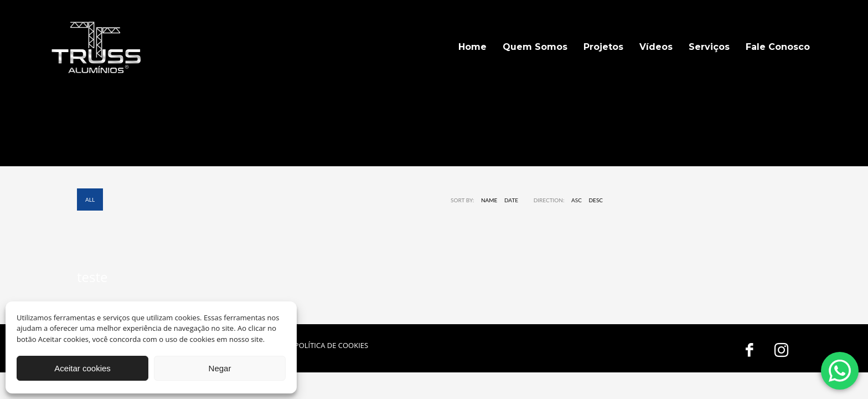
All (90, 199)
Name (489, 200)
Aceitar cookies (82, 368)
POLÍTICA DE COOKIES (331, 345)
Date (511, 200)
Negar (220, 368)
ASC (577, 200)
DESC (596, 200)
